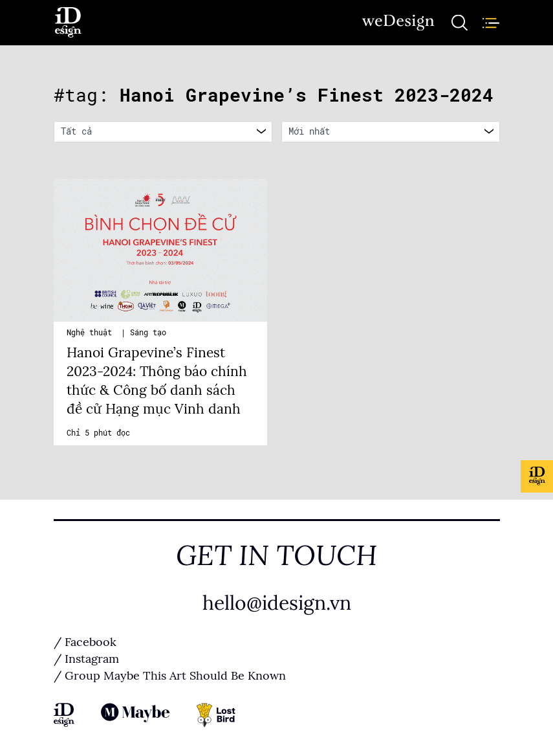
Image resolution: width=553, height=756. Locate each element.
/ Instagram (86, 659)
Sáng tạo (148, 333)
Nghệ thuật (92, 333)
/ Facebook (85, 642)
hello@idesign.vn (277, 603)
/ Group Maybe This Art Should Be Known (170, 676)
